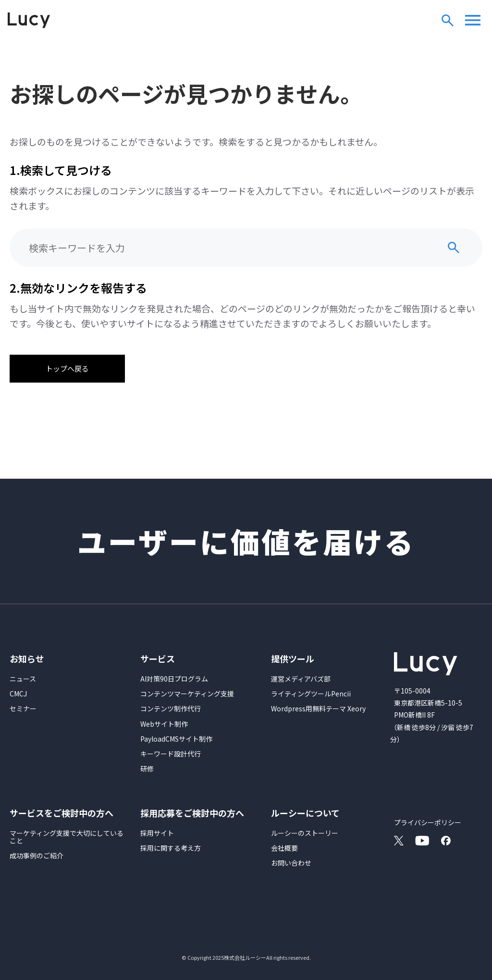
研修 (147, 769)
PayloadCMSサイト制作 (176, 739)
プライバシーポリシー (428, 822)
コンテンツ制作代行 (171, 708)
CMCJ (18, 694)
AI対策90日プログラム (174, 679)
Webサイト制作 (164, 724)
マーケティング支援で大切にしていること (67, 837)
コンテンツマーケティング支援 (187, 694)
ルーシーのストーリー (305, 833)
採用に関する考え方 (171, 848)
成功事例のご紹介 (37, 856)
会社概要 (284, 848)
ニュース (23, 679)
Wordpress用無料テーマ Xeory (318, 708)
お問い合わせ (291, 863)
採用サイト (157, 833)
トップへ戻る (67, 368)
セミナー (23, 708)
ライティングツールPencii (311, 694)
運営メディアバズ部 (301, 679)
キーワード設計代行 (171, 754)
